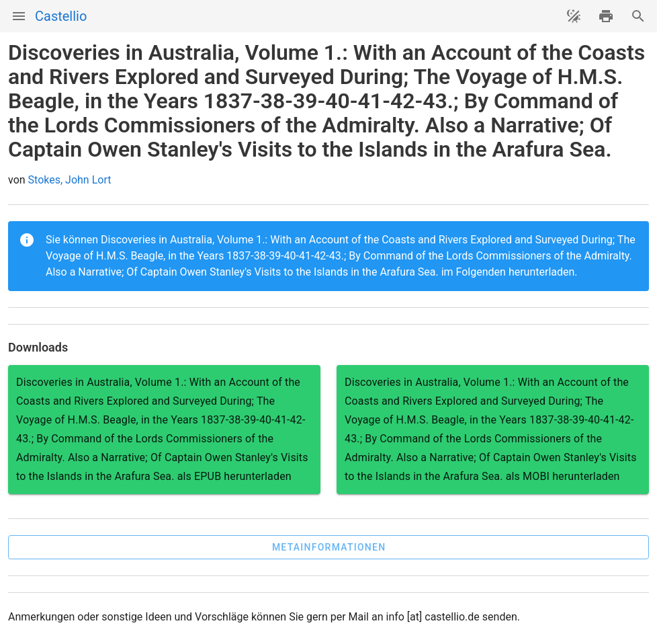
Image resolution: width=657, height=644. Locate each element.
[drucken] (606, 16)
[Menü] (19, 16)
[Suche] (638, 16)
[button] (328, 547)
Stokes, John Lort (70, 180)
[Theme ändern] (574, 16)
